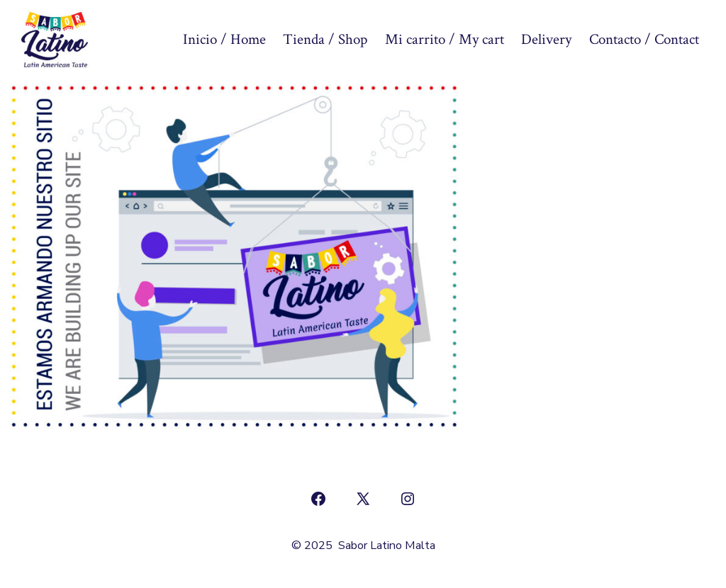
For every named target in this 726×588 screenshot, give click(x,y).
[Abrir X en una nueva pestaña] (363, 499)
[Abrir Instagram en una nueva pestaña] (408, 499)
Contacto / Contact (644, 39)
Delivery (546, 39)
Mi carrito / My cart (445, 39)
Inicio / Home (224, 39)
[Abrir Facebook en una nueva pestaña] (318, 499)
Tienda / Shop (325, 39)
